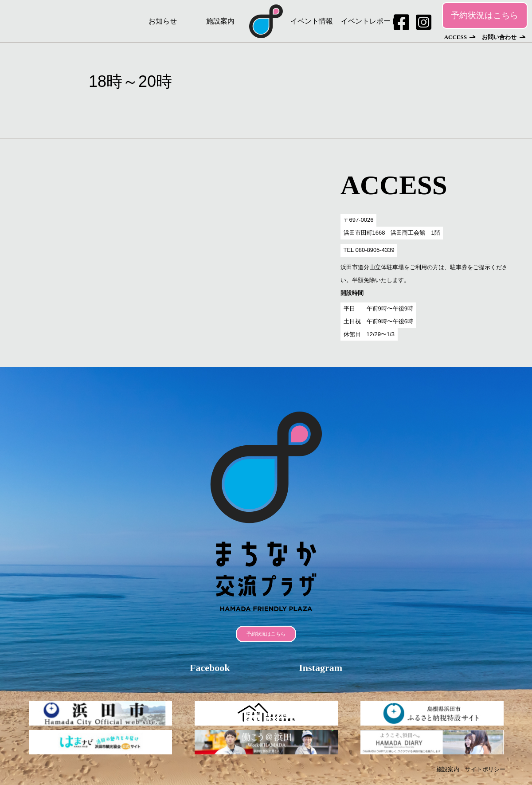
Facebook (210, 668)
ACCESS (456, 37)
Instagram (321, 668)
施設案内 (220, 21)
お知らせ (163, 21)
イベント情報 (312, 21)
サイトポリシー (485, 769)
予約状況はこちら (485, 15)
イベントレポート (369, 21)
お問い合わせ (499, 37)
